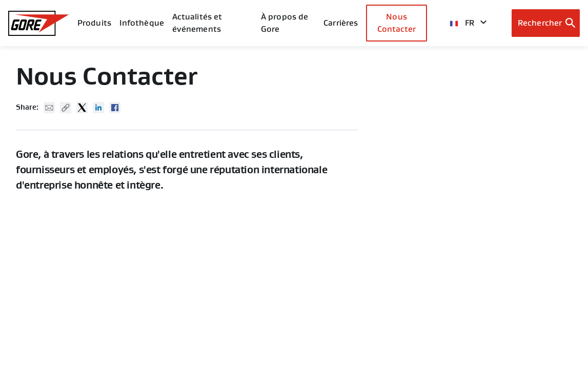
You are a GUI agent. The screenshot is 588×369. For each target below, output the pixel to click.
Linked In (98, 108)
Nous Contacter (397, 23)
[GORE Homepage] (39, 23)
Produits (94, 23)
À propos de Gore (285, 23)
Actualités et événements (197, 23)
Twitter (82, 108)
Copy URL (66, 108)
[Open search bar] (546, 23)
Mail (49, 108)
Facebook (115, 108)
